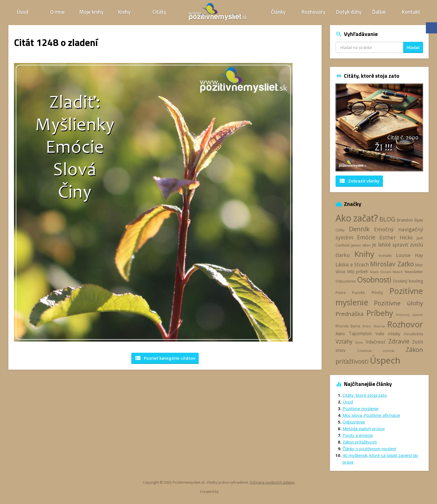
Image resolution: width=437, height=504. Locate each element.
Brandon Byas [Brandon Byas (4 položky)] (410, 220)
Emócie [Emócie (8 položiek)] (366, 237)
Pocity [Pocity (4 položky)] (377, 292)
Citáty (159, 12)
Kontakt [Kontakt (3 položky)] (385, 255)
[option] (379, 127)
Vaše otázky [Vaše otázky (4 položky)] (388, 333)
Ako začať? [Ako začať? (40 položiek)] (357, 218)
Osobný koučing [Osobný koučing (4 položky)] (408, 281)
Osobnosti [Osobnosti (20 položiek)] (374, 280)
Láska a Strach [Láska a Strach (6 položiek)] (352, 264)
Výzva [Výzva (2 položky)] (359, 342)
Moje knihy (91, 12)
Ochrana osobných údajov (272, 482)
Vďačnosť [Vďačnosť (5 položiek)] (376, 342)
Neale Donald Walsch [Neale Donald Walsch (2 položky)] (386, 272)
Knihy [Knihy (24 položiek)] (364, 254)
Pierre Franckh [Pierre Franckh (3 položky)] (350, 293)
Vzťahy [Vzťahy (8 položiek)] (344, 341)
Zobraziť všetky (359, 181)
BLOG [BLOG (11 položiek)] (387, 219)
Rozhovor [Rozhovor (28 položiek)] (405, 324)
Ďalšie (379, 12)
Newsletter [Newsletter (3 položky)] (414, 272)
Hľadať (413, 48)
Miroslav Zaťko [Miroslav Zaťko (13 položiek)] (392, 264)
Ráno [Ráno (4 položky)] (340, 333)
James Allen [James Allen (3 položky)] (361, 245)
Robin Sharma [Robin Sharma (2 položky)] (374, 326)
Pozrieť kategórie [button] (165, 358)
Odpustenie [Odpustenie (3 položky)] (346, 281)
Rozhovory (313, 12)
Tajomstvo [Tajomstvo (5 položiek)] (360, 333)
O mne (57, 12)
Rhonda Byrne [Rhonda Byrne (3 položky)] (348, 326)
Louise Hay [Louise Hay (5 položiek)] (410, 255)
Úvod (22, 12)
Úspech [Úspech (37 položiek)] (385, 360)
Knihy (124, 12)
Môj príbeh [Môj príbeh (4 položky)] (358, 271)
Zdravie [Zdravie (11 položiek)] (399, 341)
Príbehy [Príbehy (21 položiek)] (380, 313)
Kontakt (411, 12)
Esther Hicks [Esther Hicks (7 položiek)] (396, 237)
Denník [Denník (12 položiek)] (359, 229)
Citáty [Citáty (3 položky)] (340, 230)
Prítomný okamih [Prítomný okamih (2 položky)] (410, 315)
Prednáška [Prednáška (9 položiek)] (349, 314)
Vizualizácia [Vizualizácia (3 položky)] (413, 334)
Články (278, 12)
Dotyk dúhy (349, 12)
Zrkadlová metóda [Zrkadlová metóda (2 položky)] (376, 351)
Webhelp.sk (229, 492)
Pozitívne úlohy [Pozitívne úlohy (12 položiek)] (399, 303)
